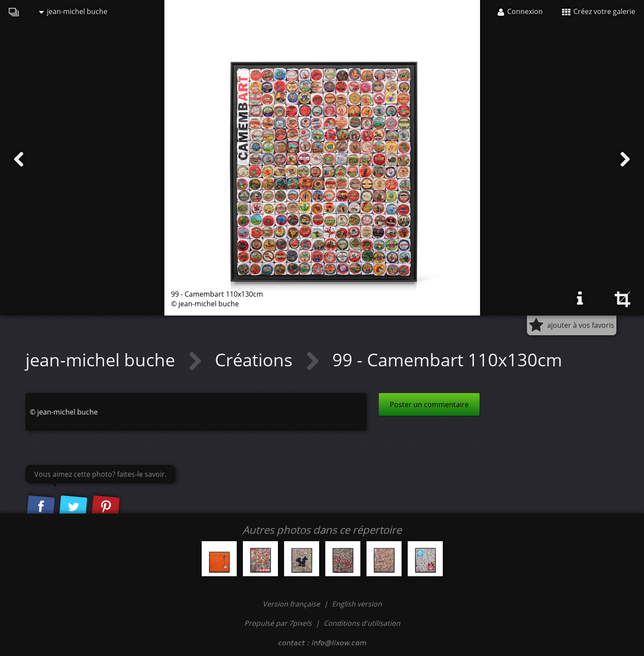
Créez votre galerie (599, 11)
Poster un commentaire (429, 404)
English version (357, 604)
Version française (292, 604)
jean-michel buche (73, 11)
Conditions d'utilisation (362, 623)
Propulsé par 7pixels (278, 623)
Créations (256, 360)
